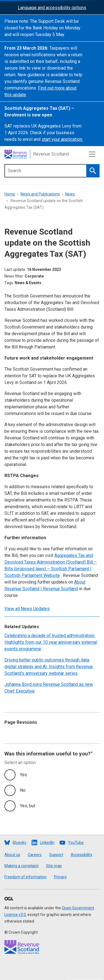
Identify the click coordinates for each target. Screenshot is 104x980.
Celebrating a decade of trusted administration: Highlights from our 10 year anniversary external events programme (51, 642)
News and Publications (40, 194)
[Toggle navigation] (92, 154)
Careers (35, 855)
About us (12, 855)
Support (56, 855)
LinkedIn (47, 842)
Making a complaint (21, 866)
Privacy (60, 877)
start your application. (62, 139)
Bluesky (20, 842)
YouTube (76, 842)
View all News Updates (27, 609)
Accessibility (82, 855)
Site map (54, 866)
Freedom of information (26, 877)
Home (10, 194)
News (70, 194)
